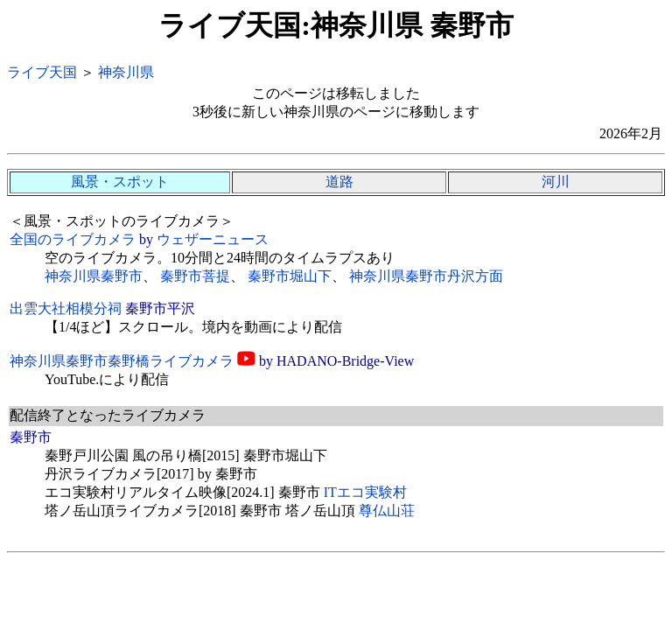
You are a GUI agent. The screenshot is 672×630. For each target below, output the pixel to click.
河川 (556, 182)
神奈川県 (126, 72)
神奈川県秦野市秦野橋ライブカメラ (122, 361)
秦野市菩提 (195, 276)
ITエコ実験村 (365, 492)
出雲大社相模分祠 (66, 308)
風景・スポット (120, 182)
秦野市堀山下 (290, 276)
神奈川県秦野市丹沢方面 (426, 276)
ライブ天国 (42, 72)
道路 (339, 182)
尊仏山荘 (387, 511)
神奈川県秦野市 (94, 276)
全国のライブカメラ (73, 239)
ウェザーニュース (213, 239)
